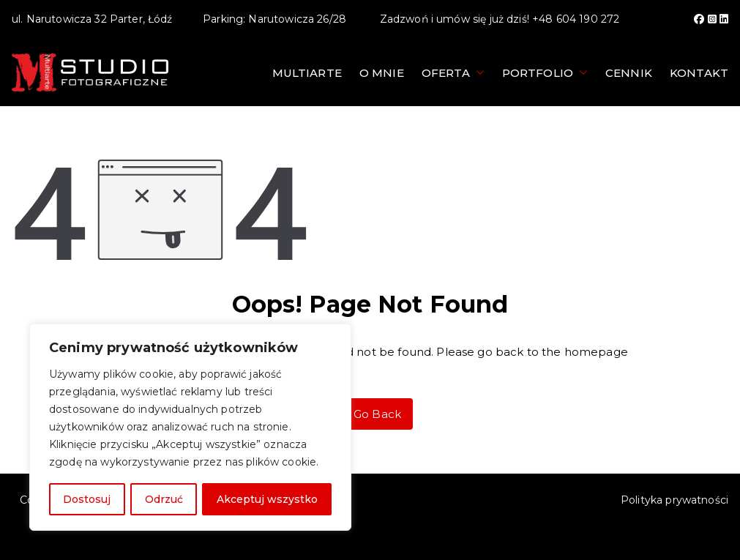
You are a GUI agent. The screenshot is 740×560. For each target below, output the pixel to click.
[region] (190, 428)
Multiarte (307, 73)
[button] (477, 73)
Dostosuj (87, 499)
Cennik (629, 73)
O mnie (382, 73)
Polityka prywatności (674, 500)
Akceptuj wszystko (267, 499)
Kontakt (699, 73)
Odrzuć (163, 499)
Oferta (453, 73)
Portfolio (545, 73)
